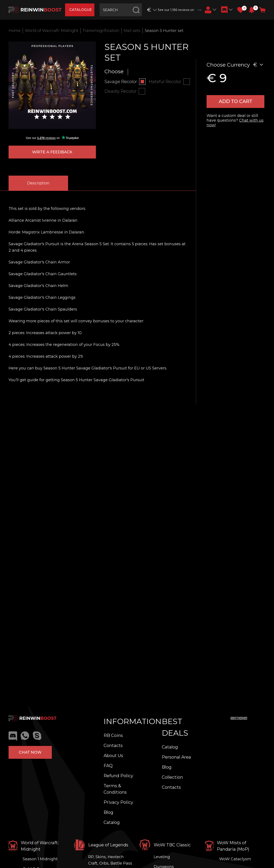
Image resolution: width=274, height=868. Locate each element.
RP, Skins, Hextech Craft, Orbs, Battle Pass (110, 860)
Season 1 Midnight (40, 859)
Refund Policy (118, 776)
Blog (108, 812)
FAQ (108, 766)
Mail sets (132, 31)
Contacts (113, 745)
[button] (252, 10)
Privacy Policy (118, 802)
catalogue (81, 10)
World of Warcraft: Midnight (52, 31)
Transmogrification (101, 31)
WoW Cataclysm (235, 859)
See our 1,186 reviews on (180, 10)
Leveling (162, 857)
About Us (113, 756)
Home (15, 31)
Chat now (30, 752)
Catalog (112, 822)
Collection (172, 777)
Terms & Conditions (115, 789)
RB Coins (113, 735)
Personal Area (176, 757)
